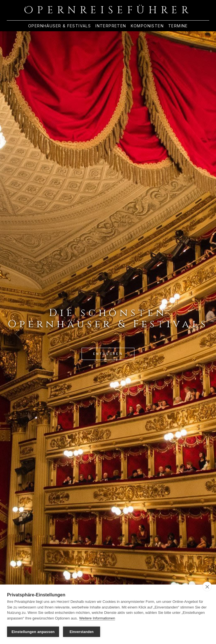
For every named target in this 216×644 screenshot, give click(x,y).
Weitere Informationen (97, 618)
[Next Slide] (199, 334)
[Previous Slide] (17, 334)
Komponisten (147, 26)
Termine (178, 26)
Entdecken (108, 354)
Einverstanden (82, 632)
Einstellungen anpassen (33, 632)
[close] (207, 587)
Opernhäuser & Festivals (59, 26)
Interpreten (111, 26)
